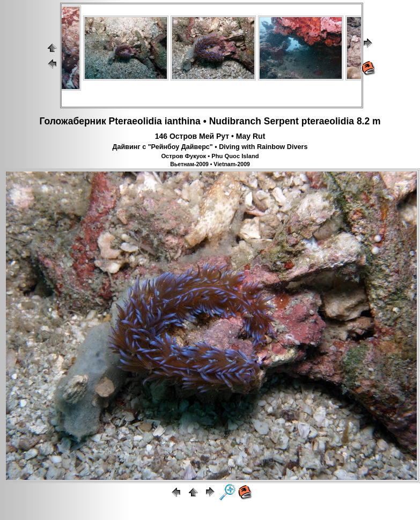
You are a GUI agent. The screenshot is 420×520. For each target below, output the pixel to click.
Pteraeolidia (135, 121)
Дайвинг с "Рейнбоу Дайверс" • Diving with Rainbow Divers (210, 147)
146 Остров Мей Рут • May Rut (210, 136)
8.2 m (369, 121)
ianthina (183, 121)
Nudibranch (235, 121)
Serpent (281, 121)
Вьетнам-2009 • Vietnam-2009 (210, 164)
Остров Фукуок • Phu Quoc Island (210, 156)
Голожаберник (72, 121)
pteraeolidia (328, 121)
